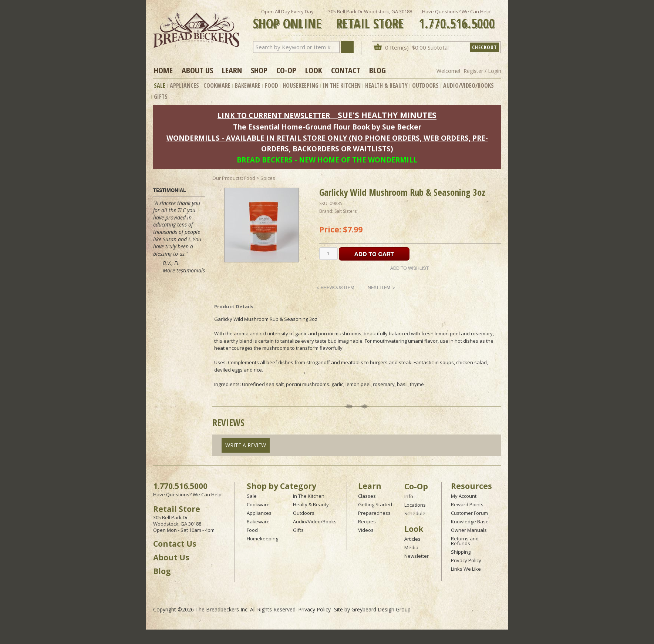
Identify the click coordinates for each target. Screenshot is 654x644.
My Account (464, 496)
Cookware (217, 85)
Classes (367, 496)
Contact (346, 70)
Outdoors (425, 85)
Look (314, 70)
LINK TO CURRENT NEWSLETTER (274, 115)
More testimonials (184, 270)
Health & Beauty (386, 85)
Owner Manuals (469, 530)
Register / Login (482, 71)
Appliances (184, 85)
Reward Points (467, 504)
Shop (259, 70)
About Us (197, 70)
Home (163, 70)
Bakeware (248, 85)
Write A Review (246, 445)
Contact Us (175, 544)
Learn (232, 70)
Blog (377, 70)
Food (272, 85)
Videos (366, 530)
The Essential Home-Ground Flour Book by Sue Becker (327, 127)
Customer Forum (469, 513)
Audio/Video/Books (468, 85)
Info (409, 496)
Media (411, 547)
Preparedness (374, 513)
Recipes (367, 521)
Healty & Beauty (311, 504)
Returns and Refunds (465, 541)
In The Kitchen (342, 85)
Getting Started (375, 504)
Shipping (461, 552)
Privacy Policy (466, 560)
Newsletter (417, 556)
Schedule (415, 513)
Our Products (227, 178)
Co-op (286, 70)
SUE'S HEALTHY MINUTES (387, 115)
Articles (412, 539)
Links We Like (466, 569)
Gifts (161, 97)
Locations (415, 505)
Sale (160, 85)
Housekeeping (301, 85)
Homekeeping (262, 539)
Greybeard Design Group (381, 609)
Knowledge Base (470, 521)
